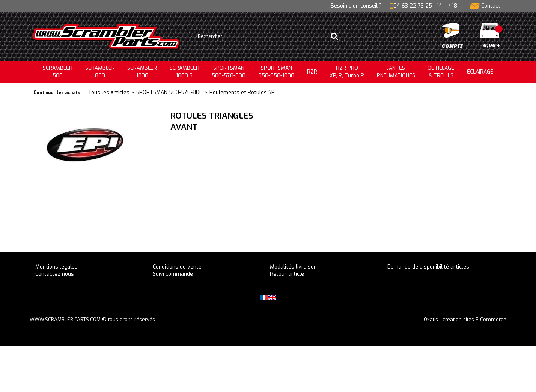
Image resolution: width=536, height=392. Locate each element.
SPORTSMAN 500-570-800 (169, 92)
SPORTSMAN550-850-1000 (276, 72)
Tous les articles (109, 92)
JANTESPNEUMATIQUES (396, 72)
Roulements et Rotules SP (242, 92)
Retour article (287, 274)
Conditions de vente (177, 267)
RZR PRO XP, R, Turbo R (347, 72)
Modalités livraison (293, 267)
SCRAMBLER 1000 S (184, 72)
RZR (312, 72)
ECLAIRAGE (480, 72)
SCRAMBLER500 (58, 72)
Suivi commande (173, 274)
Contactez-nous (55, 274)
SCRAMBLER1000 (142, 72)
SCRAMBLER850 (100, 72)
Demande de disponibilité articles (428, 267)
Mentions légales (56, 267)
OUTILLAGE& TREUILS (441, 72)
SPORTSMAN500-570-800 (229, 72)
